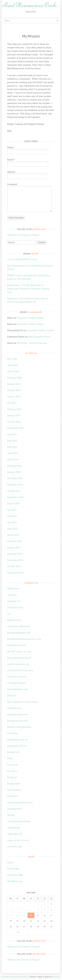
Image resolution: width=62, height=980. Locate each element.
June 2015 (12, 516)
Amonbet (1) (14, 601)
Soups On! (12, 796)
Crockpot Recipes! (16, 683)
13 (24, 915)
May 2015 (12, 522)
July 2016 (12, 434)
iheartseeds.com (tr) (17, 739)
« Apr (17, 932)
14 (31, 915)
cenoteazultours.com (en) (20, 670)
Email (11, 159)
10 (51, 910)
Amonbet (12, 595)
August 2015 (14, 503)
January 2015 (14, 547)
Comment (12, 184)
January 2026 (14, 384)
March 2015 (13, 535)
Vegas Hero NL (15, 834)
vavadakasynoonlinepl (19, 821)
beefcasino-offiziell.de (19, 626)
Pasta (10, 758)
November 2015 (15, 485)
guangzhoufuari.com (18, 714)
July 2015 (12, 510)
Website (11, 172)
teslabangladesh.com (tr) (20, 802)
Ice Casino (12, 733)
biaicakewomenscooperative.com (24, 639)
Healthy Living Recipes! (19, 727)
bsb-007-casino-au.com (19, 651)
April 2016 (12, 453)
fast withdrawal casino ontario (23, 702)
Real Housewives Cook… (31, 5)
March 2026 (13, 371)
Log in (10, 862)
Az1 (9, 614)
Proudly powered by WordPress (15, 977)
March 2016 (13, 459)
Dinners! (12, 695)
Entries (13, 869)
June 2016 (12, 441)
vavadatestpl (14, 827)
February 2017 (14, 409)
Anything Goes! (15, 607)
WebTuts (56, 977)
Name (11, 147)
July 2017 (12, 403)
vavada (11, 815)
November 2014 (15, 560)
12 (17, 915)
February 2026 (14, 378)
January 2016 (14, 472)
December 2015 (15, 478)
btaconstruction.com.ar (19, 658)
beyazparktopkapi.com (19, 633)
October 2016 (14, 422)
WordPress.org (15, 881)
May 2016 (12, 447)
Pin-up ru (12, 771)
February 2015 (14, 541)
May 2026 (12, 359)
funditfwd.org (14, 708)
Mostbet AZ (13, 752)
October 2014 (14, 566)
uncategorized (14, 809)
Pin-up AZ (12, 765)
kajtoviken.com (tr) (17, 746)
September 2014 (15, 573)
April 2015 (12, 529)
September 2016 (15, 428)
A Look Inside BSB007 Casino (22, 259)
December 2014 (15, 554)
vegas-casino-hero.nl (18, 840)
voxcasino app (14, 846)
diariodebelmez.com (18, 689)
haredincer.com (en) (17, 721)
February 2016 (14, 466)
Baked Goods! (14, 620)
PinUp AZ (12, 777)
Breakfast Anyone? (17, 645)
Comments (15, 875)
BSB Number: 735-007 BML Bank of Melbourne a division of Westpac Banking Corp (28, 289)
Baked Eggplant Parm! (39, 337)
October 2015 (14, 491)
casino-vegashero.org (18, 664)
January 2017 (14, 415)
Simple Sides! (14, 783)
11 (11, 915)
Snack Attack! (14, 790)
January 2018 (14, 396)
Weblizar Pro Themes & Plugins (23, 235)
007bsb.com (13, 588)
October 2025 (14, 390)
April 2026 (12, 365)
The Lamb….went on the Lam (32, 343)
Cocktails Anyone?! (17, 677)
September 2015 (15, 497)
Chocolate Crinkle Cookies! (31, 318)
